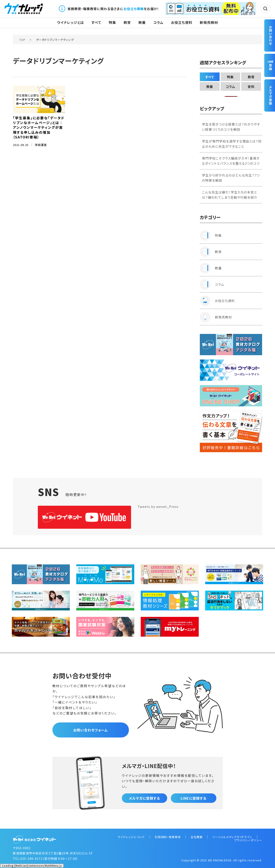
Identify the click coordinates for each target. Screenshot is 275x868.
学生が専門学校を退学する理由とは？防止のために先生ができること (232, 144)
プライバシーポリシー (248, 840)
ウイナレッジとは (70, 22)
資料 (251, 87)
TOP (22, 40)
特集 (112, 22)
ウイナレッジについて (131, 837)
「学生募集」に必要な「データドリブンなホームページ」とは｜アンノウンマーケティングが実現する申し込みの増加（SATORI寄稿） (39, 128)
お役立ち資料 (182, 22)
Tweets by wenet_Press (158, 506)
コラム (158, 22)
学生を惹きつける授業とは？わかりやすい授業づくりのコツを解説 (231, 127)
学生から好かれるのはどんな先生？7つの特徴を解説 (231, 178)
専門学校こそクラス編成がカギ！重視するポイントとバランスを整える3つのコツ (231, 161)
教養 (142, 22)
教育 (127, 22)
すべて (96, 22)
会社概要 (197, 837)
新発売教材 (209, 22)
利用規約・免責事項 (168, 837)
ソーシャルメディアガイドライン (232, 837)
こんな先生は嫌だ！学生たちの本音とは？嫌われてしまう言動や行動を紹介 (230, 195)
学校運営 (41, 145)
